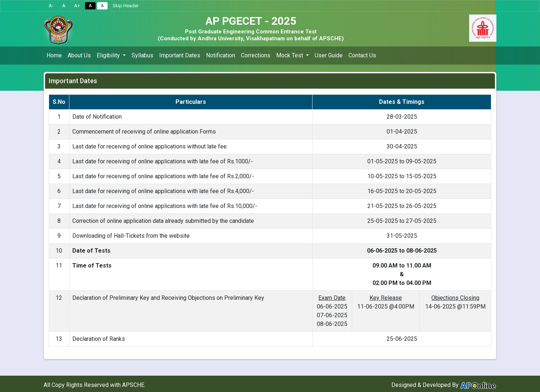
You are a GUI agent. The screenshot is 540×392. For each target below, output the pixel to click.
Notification (221, 55)
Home (54, 55)
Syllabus (142, 55)
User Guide (329, 55)
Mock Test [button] (290, 55)
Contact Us (362, 55)
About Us (79, 55)
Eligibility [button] (109, 55)
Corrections (256, 55)
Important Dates (180, 55)
